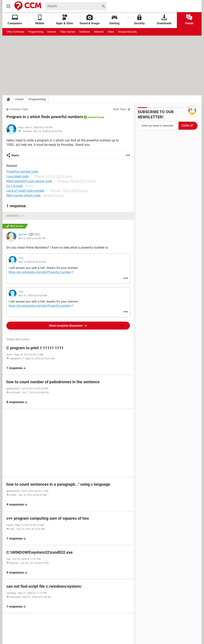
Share (15, 155)
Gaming (114, 20)
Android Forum (53, 195)
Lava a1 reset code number (25, 191)
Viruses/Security (127, 32)
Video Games (68, 32)
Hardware (85, 32)
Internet (52, 32)
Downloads (164, 20)
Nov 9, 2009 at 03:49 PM (32, 238)
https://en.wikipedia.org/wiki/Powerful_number (40, 272)
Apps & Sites (65, 20)
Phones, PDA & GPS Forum (53, 176)
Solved (91, 117)
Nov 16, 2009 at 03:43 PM (48, 131)
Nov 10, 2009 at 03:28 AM (33, 295)
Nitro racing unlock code (23, 195)
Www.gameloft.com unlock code (29, 181)
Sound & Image (90, 20)
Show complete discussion (66, 326)
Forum (189, 20)
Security (139, 20)
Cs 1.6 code (15, 186)
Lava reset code (17, 176)
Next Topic (120, 109)
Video (111, 32)
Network (99, 32)
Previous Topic (19, 109)
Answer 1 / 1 (15, 216)
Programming (36, 32)
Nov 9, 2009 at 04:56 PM (32, 262)
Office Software (15, 32)
